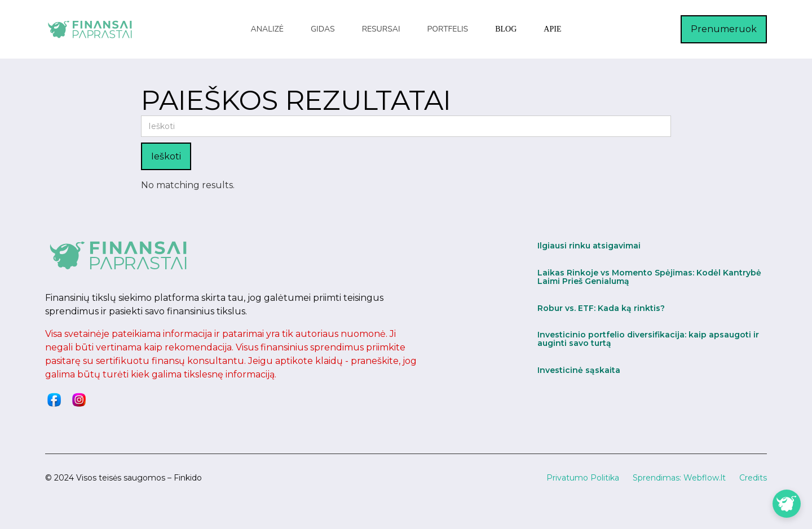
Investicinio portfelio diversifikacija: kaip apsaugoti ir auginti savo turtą (648, 339)
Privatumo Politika (583, 478)
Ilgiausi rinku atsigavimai (589, 246)
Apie (552, 29)
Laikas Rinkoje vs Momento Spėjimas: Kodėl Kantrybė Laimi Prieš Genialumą (649, 277)
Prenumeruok (724, 29)
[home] (90, 29)
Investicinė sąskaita (579, 370)
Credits (753, 478)
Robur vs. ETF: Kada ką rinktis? (601, 308)
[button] (267, 29)
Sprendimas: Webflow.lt (679, 478)
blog (506, 29)
